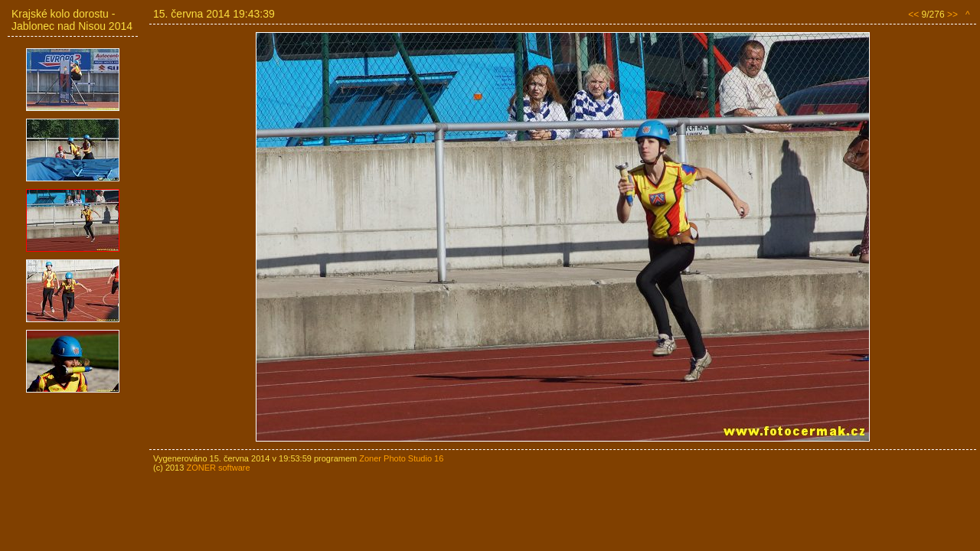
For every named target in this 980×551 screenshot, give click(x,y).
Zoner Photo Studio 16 (401, 458)
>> (952, 15)
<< (913, 15)
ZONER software (218, 468)
